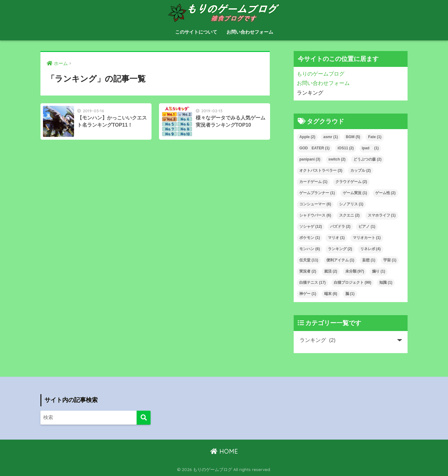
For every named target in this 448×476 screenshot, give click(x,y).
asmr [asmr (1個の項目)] (331, 137)
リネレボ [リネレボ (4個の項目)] (371, 249)
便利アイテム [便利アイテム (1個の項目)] (340, 260)
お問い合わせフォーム (250, 32)
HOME (224, 451)
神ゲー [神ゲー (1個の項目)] (308, 294)
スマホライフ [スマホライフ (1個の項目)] (382, 215)
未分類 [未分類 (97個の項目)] (355, 271)
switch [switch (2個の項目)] (337, 159)
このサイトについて (196, 32)
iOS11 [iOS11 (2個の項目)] (346, 148)
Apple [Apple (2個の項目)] (307, 137)
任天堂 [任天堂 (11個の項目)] (309, 260)
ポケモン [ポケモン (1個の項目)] (310, 238)
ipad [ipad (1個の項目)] (370, 148)
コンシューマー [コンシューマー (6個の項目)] (315, 204)
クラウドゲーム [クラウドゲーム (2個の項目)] (351, 182)
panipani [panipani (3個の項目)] (310, 159)
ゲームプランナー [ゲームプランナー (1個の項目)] (317, 193)
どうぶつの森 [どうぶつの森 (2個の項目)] (367, 159)
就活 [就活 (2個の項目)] (331, 271)
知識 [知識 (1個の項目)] (386, 282)
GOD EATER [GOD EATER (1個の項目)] (314, 148)
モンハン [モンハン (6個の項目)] (310, 249)
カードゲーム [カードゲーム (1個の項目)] (313, 182)
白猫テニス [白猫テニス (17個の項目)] (313, 282)
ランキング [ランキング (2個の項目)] (340, 249)
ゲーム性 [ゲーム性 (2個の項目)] (385, 193)
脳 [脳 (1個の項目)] (350, 294)
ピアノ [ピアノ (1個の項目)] (367, 226)
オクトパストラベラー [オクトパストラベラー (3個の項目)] (321, 170)
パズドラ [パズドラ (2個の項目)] (340, 226)
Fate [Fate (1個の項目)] (375, 137)
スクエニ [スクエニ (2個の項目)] (349, 215)
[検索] (144, 418)
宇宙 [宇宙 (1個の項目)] (390, 260)
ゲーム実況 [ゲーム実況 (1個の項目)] (355, 193)
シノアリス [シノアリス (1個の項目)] (351, 204)
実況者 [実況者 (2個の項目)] (308, 271)
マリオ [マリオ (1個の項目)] (336, 238)
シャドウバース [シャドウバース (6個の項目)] (315, 215)
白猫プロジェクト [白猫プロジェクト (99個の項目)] (353, 282)
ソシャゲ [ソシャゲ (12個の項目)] (311, 226)
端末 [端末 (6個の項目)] (331, 294)
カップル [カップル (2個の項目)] (361, 170)
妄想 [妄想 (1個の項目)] (369, 260)
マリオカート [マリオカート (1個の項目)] (367, 238)
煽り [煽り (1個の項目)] (379, 271)
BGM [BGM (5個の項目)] (353, 137)
